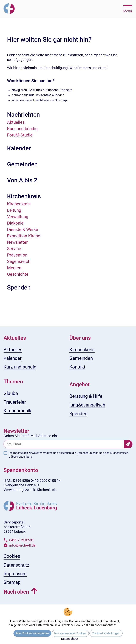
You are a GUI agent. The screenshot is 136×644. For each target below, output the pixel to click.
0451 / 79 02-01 (22, 540)
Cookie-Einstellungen (106, 633)
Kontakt (46, 95)
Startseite (66, 90)
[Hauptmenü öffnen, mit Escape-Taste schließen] (128, 9)
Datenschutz (69, 639)
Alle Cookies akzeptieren (32, 633)
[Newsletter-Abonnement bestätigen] (128, 444)
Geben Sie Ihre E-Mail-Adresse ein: (31, 436)
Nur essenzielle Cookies (70, 633)
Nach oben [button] (16, 592)
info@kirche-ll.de (22, 545)
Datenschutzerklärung (90, 453)
